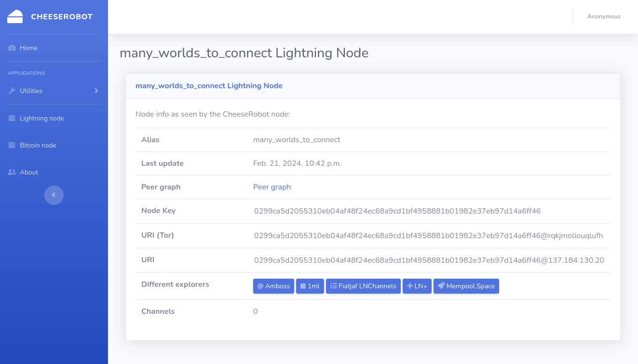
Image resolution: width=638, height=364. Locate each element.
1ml (310, 286)
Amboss (274, 286)
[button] (606, 17)
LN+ (417, 286)
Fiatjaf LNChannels (363, 286)
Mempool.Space (466, 286)
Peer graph (272, 187)
